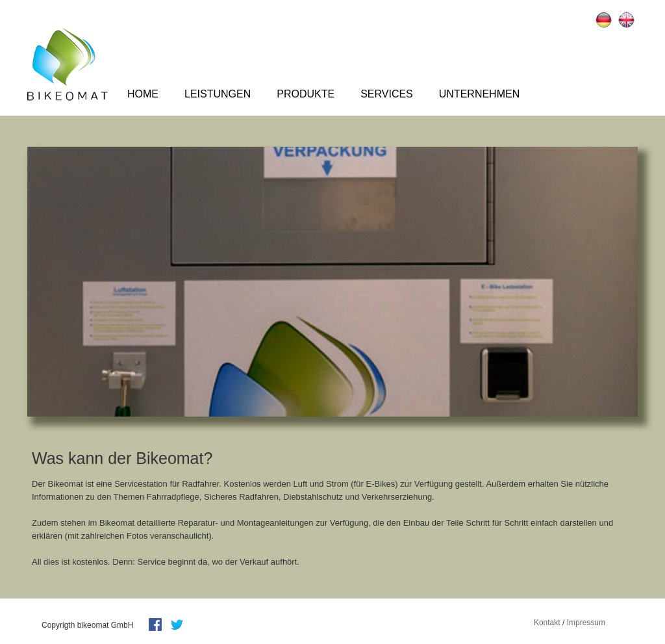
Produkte (306, 94)
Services (387, 94)
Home (143, 94)
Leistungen (218, 94)
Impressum (586, 623)
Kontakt (547, 623)
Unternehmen (479, 94)
